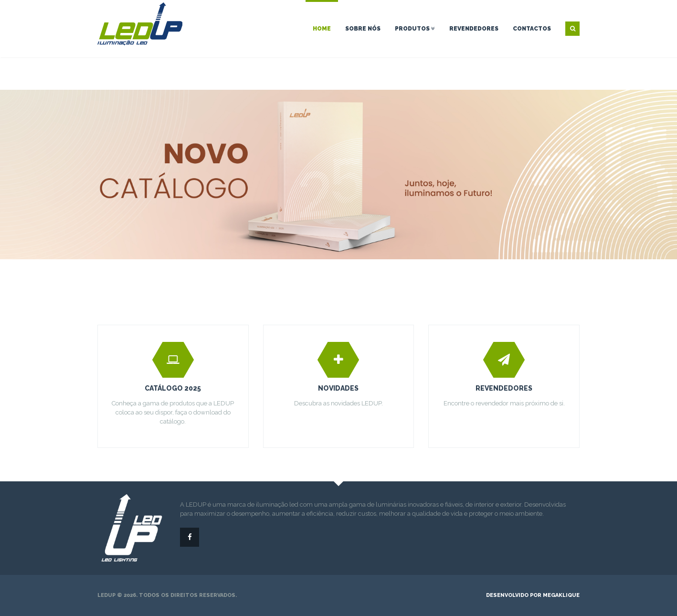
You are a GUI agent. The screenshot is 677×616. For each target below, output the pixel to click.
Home (322, 29)
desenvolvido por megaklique (533, 595)
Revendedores (474, 29)
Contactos (532, 29)
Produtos (415, 29)
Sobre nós (363, 29)
